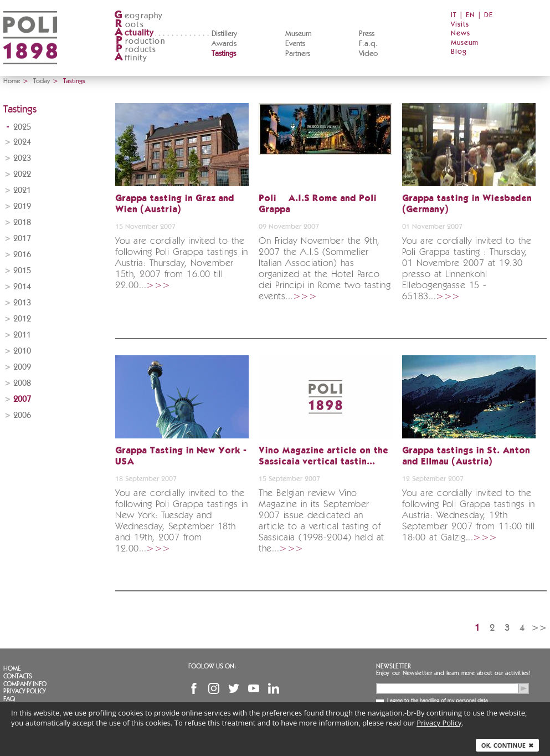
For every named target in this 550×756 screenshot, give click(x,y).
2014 (22, 287)
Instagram (214, 688)
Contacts (18, 676)
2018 (22, 223)
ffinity (130, 58)
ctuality (134, 33)
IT (454, 15)
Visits (460, 25)
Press (367, 34)
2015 (22, 271)
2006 (22, 415)
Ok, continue (507, 745)
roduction (140, 41)
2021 (22, 190)
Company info (25, 684)
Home (12, 81)
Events (295, 44)
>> (539, 628)
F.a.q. (368, 44)
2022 (22, 174)
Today (42, 81)
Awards (224, 44)
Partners (298, 54)
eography (138, 16)
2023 (22, 158)
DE (489, 15)
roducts (135, 50)
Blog (459, 52)
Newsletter (394, 666)
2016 (22, 255)
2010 (22, 351)
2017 (22, 239)
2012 (22, 319)
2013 (22, 303)
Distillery (224, 34)
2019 (22, 206)
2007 (22, 399)
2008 (22, 383)
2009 (22, 367)
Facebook (194, 688)
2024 (22, 142)
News (461, 34)
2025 (22, 127)
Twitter (234, 688)
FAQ (9, 699)
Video (368, 54)
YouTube (254, 688)
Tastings (224, 54)
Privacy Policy (24, 691)
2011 (22, 335)
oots (129, 25)
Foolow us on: (212, 666)
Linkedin (274, 688)
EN (471, 15)
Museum (299, 34)
